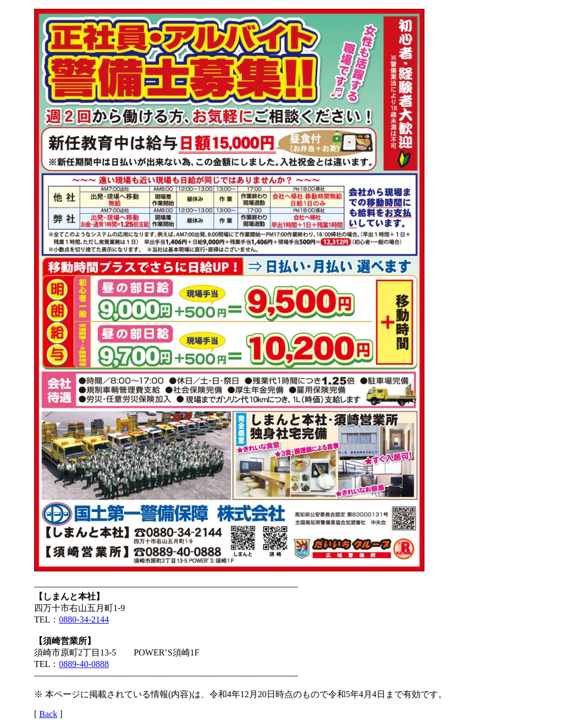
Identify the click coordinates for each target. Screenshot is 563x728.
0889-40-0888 (84, 664)
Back (48, 714)
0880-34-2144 (84, 619)
